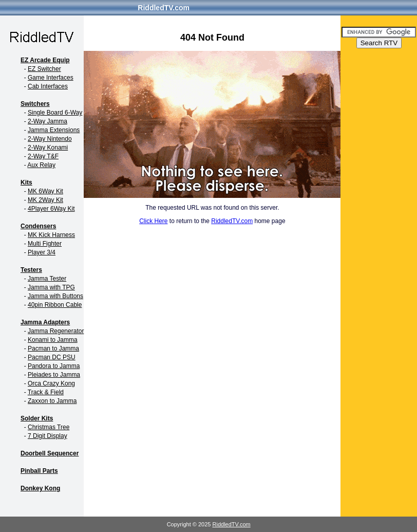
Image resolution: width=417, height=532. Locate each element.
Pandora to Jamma (54, 366)
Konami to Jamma (53, 340)
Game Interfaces (51, 78)
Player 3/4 (42, 252)
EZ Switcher (44, 69)
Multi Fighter (45, 244)
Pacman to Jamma (53, 348)
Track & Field (46, 392)
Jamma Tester (47, 279)
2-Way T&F (43, 156)
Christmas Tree (49, 427)
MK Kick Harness (51, 235)
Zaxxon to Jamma (52, 401)
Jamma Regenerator (56, 331)
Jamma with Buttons (55, 296)
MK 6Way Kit (45, 191)
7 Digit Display (48, 436)
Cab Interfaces (48, 86)
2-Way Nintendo (50, 139)
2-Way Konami (48, 148)
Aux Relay (41, 165)
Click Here (153, 221)
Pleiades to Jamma (54, 375)
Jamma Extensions (54, 130)
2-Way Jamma (48, 121)
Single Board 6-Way (55, 113)
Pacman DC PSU (52, 357)
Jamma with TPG (51, 287)
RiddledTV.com (164, 8)
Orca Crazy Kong (51, 383)
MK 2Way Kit (45, 200)
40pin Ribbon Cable (55, 305)
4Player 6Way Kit (51, 209)
